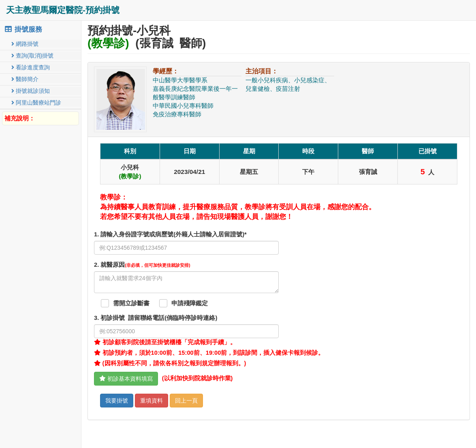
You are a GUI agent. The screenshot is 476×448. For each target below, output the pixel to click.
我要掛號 (117, 401)
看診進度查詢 (31, 67)
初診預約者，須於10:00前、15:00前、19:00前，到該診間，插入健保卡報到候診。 (209, 353)
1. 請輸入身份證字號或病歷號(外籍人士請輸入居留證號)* (170, 234)
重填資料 (152, 401)
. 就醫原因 (142, 265)
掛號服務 (23, 29)
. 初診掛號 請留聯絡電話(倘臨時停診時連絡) (156, 318)
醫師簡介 (25, 79)
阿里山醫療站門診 (36, 103)
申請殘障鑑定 (190, 303)
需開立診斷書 (131, 303)
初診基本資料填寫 (126, 379)
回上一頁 (186, 401)
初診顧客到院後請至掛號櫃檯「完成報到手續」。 (165, 342)
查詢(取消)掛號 (32, 56)
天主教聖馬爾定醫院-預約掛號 (63, 10)
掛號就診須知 (31, 91)
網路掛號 (25, 44)
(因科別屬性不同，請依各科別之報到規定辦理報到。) (170, 363)
